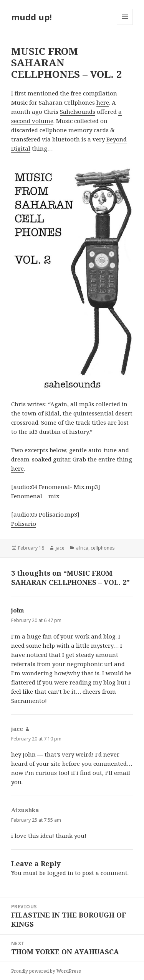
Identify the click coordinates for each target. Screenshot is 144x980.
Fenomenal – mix (35, 496)
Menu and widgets (125, 25)
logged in (60, 873)
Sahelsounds (78, 112)
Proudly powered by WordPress (46, 971)
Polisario (24, 524)
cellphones (103, 548)
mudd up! (31, 17)
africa (82, 548)
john (17, 610)
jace (60, 548)
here (103, 102)
